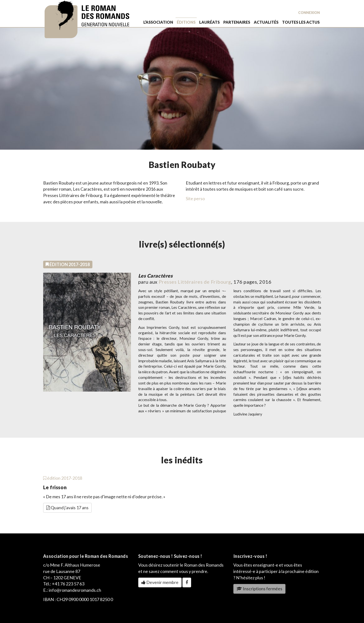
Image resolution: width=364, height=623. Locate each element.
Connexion (309, 13)
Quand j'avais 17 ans (67, 508)
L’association (158, 22)
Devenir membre (160, 582)
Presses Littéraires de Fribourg (195, 282)
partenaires (237, 22)
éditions (186, 22)
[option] (182, 89)
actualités (266, 22)
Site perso (195, 198)
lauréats (209, 22)
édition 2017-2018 (63, 478)
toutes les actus (301, 22)
